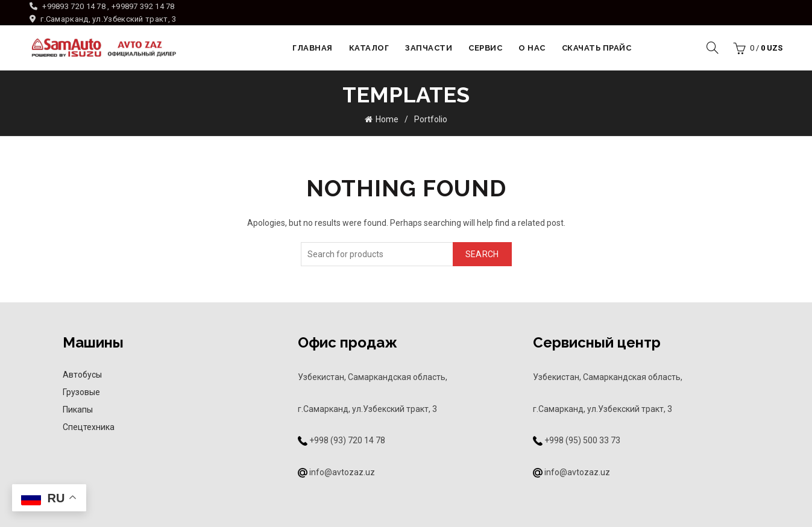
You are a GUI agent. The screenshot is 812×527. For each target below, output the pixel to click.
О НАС (532, 48)
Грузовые (81, 392)
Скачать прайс (597, 48)
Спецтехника (89, 427)
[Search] (713, 48)
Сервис (485, 48)
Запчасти (429, 48)
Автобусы (82, 375)
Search (482, 254)
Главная (313, 48)
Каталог (369, 48)
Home (387, 119)
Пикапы (78, 410)
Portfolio (431, 119)
